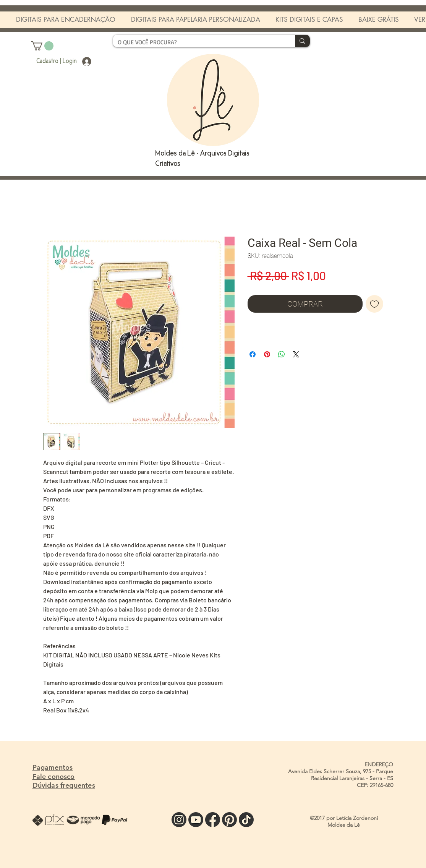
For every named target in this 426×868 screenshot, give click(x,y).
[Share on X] (296, 354)
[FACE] (213, 820)
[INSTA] (179, 820)
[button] (42, 46)
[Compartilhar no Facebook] (253, 354)
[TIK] (246, 820)
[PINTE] (229, 820)
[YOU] (196, 820)
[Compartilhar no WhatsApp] (282, 354)
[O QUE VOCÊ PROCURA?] (198, 42)
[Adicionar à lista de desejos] (374, 304)
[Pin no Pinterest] (267, 354)
